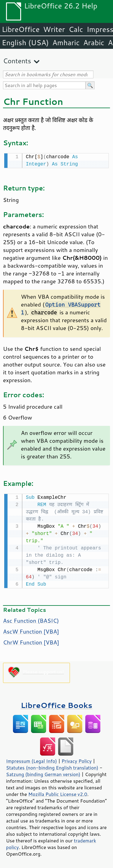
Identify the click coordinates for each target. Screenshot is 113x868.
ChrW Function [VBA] (31, 641)
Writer (54, 29)
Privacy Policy (77, 760)
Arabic (94, 42)
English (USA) (25, 42)
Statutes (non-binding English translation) (52, 766)
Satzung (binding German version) (43, 773)
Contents (17, 61)
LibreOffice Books (57, 704)
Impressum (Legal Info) (31, 760)
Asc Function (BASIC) (31, 619)
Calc (76, 29)
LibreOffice (21, 29)
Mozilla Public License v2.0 (58, 793)
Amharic (66, 42)
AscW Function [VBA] (31, 630)
